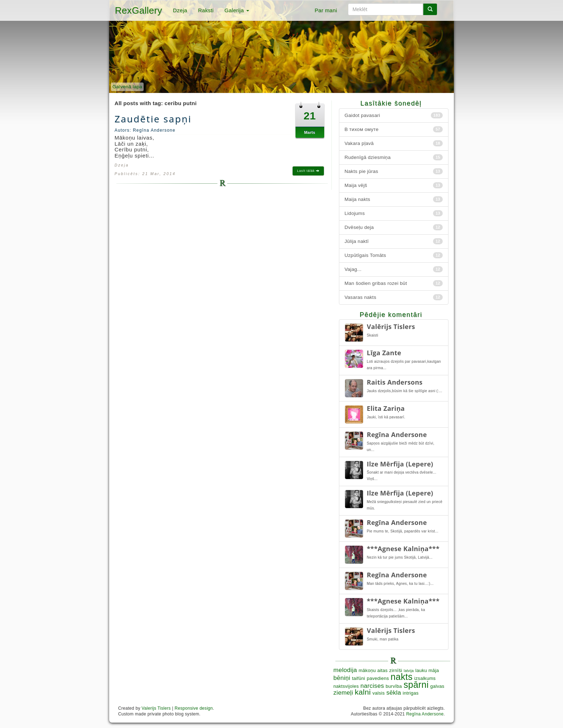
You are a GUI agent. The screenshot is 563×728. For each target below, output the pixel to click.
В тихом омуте (394, 129)
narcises (372, 686)
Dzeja (180, 10)
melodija (345, 670)
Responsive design (194, 708)
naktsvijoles (346, 686)
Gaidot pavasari (394, 115)
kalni (363, 692)
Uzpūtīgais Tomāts (394, 255)
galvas (437, 686)
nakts (402, 677)
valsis (378, 693)
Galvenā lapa (127, 87)
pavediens (378, 678)
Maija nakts (394, 199)
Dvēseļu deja (394, 227)
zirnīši (396, 670)
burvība (394, 686)
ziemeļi (343, 693)
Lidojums (394, 213)
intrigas (411, 693)
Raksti (206, 10)
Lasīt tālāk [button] (308, 171)
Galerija (237, 10)
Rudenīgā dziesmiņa (394, 157)
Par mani (326, 10)
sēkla (394, 693)
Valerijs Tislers (156, 708)
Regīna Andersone (425, 714)
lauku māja (427, 670)
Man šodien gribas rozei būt (394, 283)
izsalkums (425, 678)
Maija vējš (394, 185)
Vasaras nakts (394, 297)
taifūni (359, 678)
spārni (416, 685)
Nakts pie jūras (394, 171)
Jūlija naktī (394, 241)
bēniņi (342, 678)
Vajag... (394, 269)
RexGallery (139, 10)
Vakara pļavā (394, 143)
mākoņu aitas (373, 670)
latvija (409, 671)
